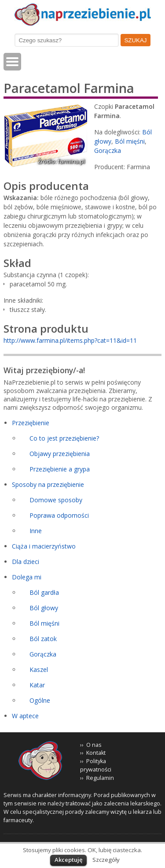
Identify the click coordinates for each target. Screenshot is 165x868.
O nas (94, 745)
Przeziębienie (31, 423)
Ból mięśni (130, 141)
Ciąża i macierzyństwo (44, 546)
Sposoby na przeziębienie (48, 484)
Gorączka (108, 150)
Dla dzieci (26, 562)
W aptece (25, 716)
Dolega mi (27, 577)
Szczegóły (106, 860)
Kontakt (96, 753)
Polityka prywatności (96, 765)
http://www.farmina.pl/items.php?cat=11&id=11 (70, 340)
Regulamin (100, 778)
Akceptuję (68, 860)
